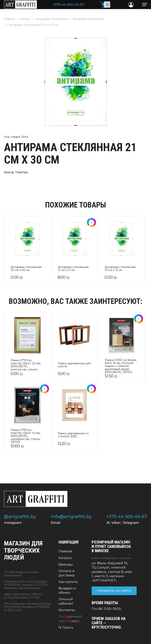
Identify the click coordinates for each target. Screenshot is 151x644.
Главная (65, 551)
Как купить (68, 582)
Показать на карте (114, 591)
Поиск (68, 627)
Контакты (67, 610)
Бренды (66, 564)
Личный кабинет (66, 601)
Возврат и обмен (67, 590)
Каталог (65, 558)
